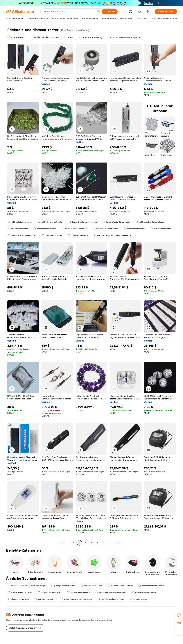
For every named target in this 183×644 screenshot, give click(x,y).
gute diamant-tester (78, 235)
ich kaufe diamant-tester (144, 592)
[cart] (140, 12)
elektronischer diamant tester (150, 222)
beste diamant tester (91, 586)
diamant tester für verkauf (152, 586)
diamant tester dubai (134, 229)
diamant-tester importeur (75, 229)
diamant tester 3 (139, 599)
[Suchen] (110, 12)
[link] (179, 615)
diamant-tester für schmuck (116, 222)
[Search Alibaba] (69, 12)
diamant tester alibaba (45, 229)
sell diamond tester (18, 229)
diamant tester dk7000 (49, 592)
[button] (99, 12)
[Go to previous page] (61, 543)
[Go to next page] (122, 543)
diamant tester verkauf (78, 592)
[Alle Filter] (16, 37)
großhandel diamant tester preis (111, 592)
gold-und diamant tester (20, 222)
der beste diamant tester (106, 229)
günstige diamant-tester (63, 586)
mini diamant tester (161, 229)
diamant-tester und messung (83, 222)
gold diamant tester (45, 599)
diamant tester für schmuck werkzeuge (113, 235)
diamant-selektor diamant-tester (76, 599)
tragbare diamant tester (20, 592)
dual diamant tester (52, 235)
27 (116, 543)
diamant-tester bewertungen (22, 235)
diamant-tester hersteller (120, 586)
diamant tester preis (18, 599)
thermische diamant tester (111, 599)
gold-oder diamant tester (50, 222)
